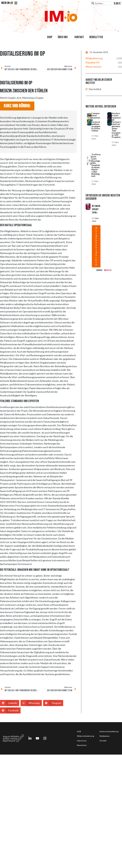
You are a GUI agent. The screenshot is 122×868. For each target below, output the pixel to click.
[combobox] (101, 3)
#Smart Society (94, 67)
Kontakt (79, 37)
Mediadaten (105, 736)
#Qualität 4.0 (92, 62)
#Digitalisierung (94, 58)
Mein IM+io (9, 3)
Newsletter (96, 37)
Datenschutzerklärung (109, 731)
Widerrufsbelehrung (86, 736)
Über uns (63, 37)
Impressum (82, 741)
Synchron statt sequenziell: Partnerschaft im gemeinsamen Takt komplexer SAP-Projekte (116, 125)
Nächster (108, 270)
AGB (79, 731)
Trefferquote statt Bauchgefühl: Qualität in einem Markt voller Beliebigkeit (96, 165)
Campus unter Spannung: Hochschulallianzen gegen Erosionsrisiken (96, 122)
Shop (50, 37)
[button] (10, 703)
